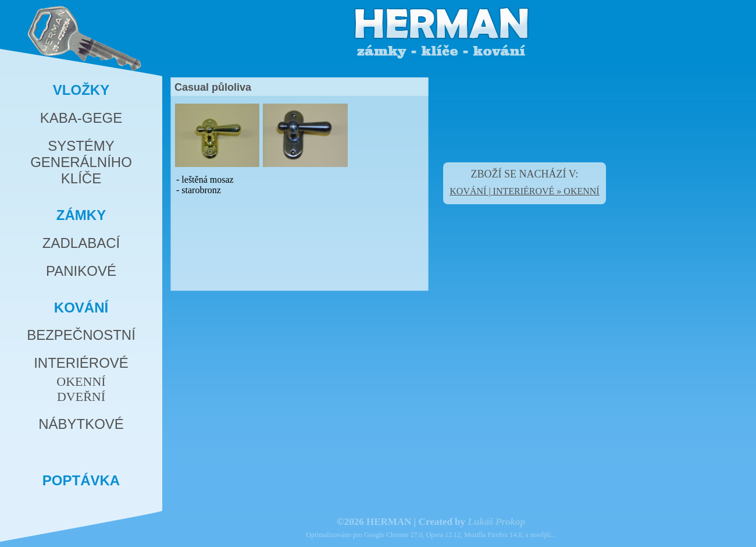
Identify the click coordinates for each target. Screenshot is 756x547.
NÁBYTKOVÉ (81, 424)
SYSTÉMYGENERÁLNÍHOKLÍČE (81, 162)
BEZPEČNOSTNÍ (81, 335)
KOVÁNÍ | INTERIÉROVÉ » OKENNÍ (524, 191)
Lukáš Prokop (496, 522)
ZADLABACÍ (81, 243)
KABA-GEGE (81, 118)
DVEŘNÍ (81, 397)
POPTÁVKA (81, 480)
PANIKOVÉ (81, 271)
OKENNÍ (81, 381)
